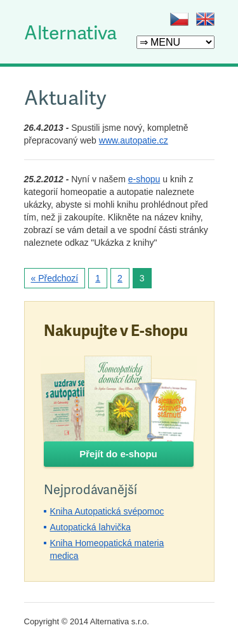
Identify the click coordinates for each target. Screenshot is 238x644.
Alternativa (70, 32)
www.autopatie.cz (134, 140)
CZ (179, 19)
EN (205, 19)
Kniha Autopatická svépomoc (107, 511)
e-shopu (144, 179)
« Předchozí (55, 278)
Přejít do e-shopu (118, 454)
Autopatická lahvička (91, 527)
